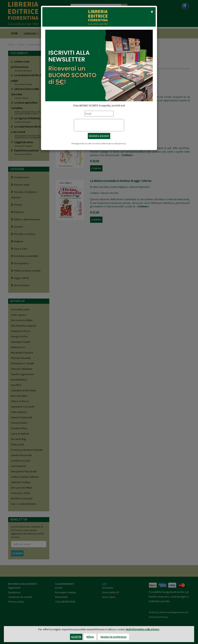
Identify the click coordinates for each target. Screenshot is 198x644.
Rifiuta (90, 637)
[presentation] (99, 125)
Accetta (76, 637)
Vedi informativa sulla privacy (143, 629)
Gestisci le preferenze (113, 637)
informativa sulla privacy (114, 143)
